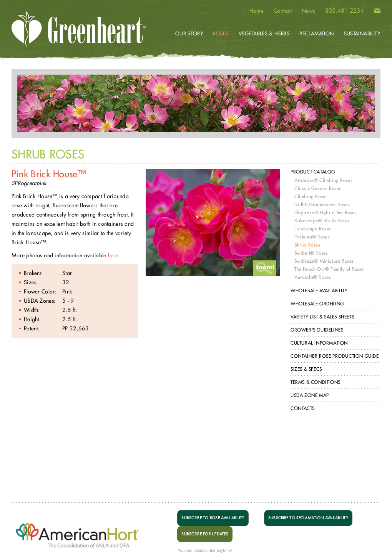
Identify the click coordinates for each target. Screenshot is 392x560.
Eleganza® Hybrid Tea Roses (326, 212)
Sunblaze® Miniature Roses (324, 261)
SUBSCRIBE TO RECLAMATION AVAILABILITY (308, 518)
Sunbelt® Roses (311, 253)
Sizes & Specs (306, 369)
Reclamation (316, 33)
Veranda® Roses (313, 277)
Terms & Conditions (316, 382)
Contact (283, 11)
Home (257, 11)
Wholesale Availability (319, 291)
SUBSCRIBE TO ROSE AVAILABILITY (213, 518)
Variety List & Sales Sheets (322, 317)
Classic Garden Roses (318, 188)
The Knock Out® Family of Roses (329, 269)
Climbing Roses (311, 196)
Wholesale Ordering (317, 304)
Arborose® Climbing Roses (323, 180)
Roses (221, 33)
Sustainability (362, 33)
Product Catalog (313, 172)
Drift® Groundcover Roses (322, 204)
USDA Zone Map (310, 395)
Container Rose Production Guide (335, 356)
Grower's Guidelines (317, 330)
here (113, 255)
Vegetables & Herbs (264, 33)
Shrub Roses (307, 245)
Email (377, 12)
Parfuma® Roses (312, 237)
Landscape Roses (313, 229)
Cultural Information (319, 343)
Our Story (189, 33)
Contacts (303, 408)
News (308, 11)
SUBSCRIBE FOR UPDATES (205, 534)
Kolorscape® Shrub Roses (322, 221)
